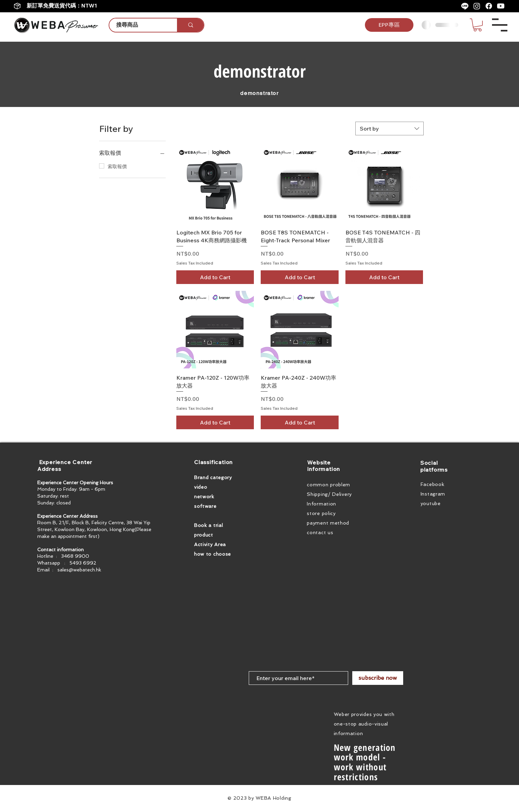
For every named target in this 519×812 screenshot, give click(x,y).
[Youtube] (501, 6)
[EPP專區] (389, 25)
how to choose (213, 554)
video (201, 487)
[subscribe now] (378, 678)
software (205, 506)
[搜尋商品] (139, 25)
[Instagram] (477, 6)
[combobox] (390, 128)
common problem (329, 485)
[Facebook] (489, 6)
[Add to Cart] (215, 277)
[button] (477, 25)
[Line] (465, 6)
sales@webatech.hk (79, 570)
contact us (320, 532)
